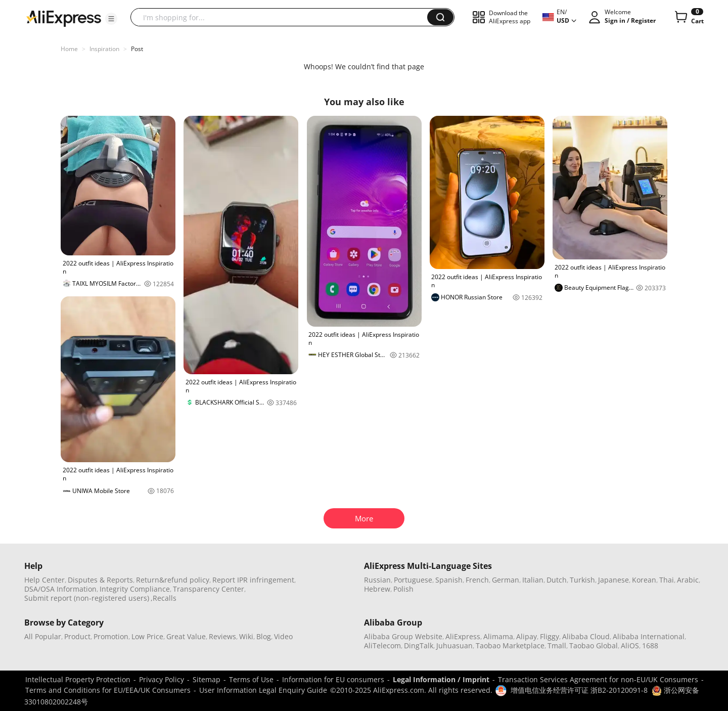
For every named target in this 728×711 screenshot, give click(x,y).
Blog (264, 636)
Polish (403, 589)
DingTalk (419, 646)
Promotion (111, 636)
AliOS (630, 646)
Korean (644, 580)
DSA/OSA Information (60, 589)
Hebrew (377, 589)
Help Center (44, 580)
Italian (533, 580)
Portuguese (413, 580)
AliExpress (463, 636)
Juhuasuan (454, 646)
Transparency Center (209, 589)
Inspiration (104, 49)
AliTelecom (382, 646)
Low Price (147, 636)
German (506, 580)
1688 (650, 646)
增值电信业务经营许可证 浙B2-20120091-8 (579, 690)
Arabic (688, 580)
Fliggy (550, 636)
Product (77, 636)
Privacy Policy (162, 679)
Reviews (222, 636)
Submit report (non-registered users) (87, 598)
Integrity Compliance (135, 589)
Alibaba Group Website (403, 636)
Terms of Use (251, 679)
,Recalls (164, 598)
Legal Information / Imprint (441, 679)
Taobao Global (594, 646)
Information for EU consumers (333, 679)
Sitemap (207, 679)
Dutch (557, 580)
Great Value (186, 636)
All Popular (43, 636)
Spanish (449, 580)
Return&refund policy (173, 580)
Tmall (557, 646)
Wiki (246, 636)
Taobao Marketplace (510, 646)
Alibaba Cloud (586, 636)
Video (283, 636)
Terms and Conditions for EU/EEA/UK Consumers (108, 690)
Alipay (527, 636)
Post (137, 49)
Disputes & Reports (100, 580)
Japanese (613, 580)
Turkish (582, 580)
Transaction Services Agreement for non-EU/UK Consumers (598, 679)
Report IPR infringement (253, 580)
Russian (377, 580)
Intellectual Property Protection (78, 679)
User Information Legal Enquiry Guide (263, 690)
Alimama (498, 636)
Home (69, 49)
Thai (667, 580)
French (477, 580)
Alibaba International (649, 636)
